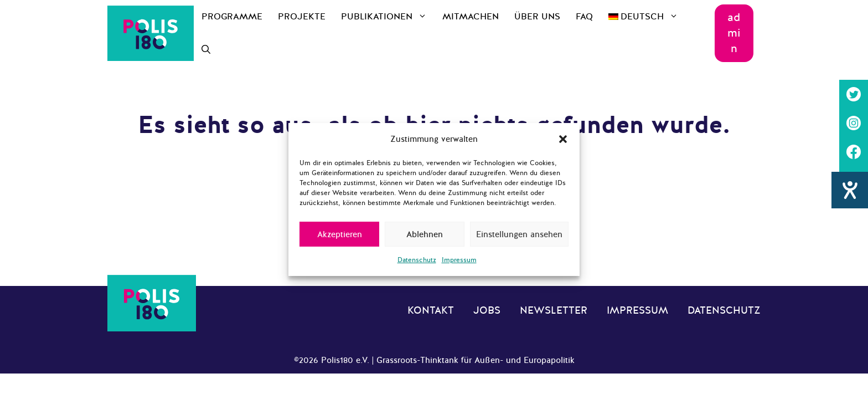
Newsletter (554, 310)
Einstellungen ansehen (519, 234)
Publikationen (388, 17)
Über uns (537, 17)
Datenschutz (417, 260)
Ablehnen (425, 234)
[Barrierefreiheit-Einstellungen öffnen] (850, 213)
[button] (563, 139)
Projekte (302, 17)
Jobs (487, 310)
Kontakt (431, 310)
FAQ (584, 17)
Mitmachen (471, 17)
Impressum (459, 260)
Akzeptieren (340, 234)
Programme (232, 17)
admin (734, 33)
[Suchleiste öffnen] (206, 50)
